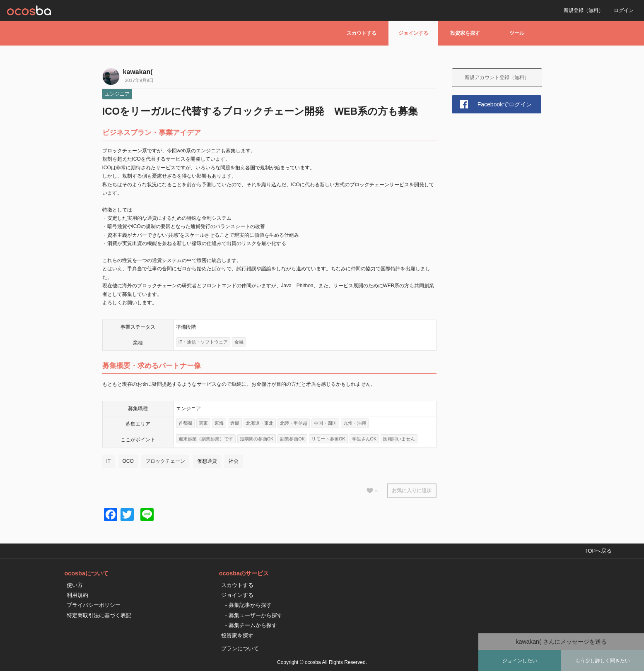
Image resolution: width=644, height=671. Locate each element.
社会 (234, 461)
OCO (128, 461)
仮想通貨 (207, 461)
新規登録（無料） (584, 10)
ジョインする (413, 33)
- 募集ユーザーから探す (254, 615)
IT (109, 461)
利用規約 (77, 595)
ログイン (624, 10)
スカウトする (362, 33)
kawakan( (138, 72)
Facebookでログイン (505, 104)
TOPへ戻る (598, 551)
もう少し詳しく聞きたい (603, 661)
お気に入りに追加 (412, 491)
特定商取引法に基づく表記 (99, 615)
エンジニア (117, 94)
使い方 (75, 585)
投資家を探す (465, 33)
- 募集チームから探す (251, 625)
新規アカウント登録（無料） (497, 77)
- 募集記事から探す (248, 605)
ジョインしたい (520, 661)
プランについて (240, 648)
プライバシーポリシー (94, 605)
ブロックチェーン (165, 461)
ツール (517, 33)
